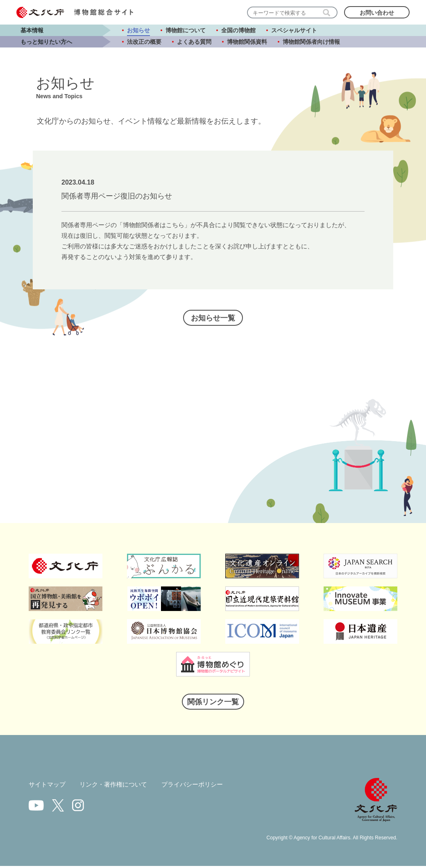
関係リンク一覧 (213, 703)
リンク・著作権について (118, 786)
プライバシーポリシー (201, 786)
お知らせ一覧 (213, 319)
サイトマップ (48, 786)
